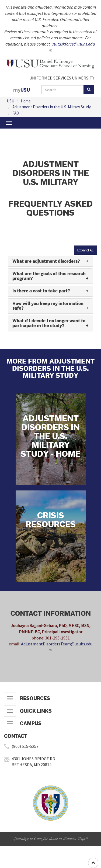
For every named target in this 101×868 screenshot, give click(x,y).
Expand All (85, 250)
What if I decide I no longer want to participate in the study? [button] (49, 323)
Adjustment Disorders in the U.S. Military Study (52, 107)
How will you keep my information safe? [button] (48, 306)
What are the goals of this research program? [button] (49, 276)
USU (11, 101)
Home (26, 101)
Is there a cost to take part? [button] (41, 291)
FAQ (16, 113)
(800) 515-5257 (25, 746)
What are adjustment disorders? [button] (46, 261)
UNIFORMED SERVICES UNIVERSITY (62, 78)
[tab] (50, 262)
